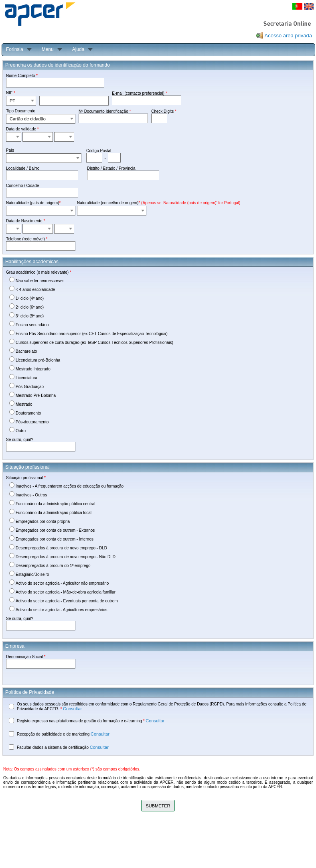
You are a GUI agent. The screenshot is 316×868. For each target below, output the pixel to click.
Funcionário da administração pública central (55, 504)
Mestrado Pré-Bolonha (36, 395)
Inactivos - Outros (31, 495)
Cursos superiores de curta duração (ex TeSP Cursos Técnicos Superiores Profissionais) (94, 343)
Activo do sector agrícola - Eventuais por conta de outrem (67, 601)
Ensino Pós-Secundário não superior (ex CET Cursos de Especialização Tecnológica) (92, 334)
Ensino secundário (32, 325)
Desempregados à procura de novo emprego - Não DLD (66, 557)
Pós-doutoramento (32, 422)
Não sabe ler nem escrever (40, 281)
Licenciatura (26, 378)
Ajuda (78, 49)
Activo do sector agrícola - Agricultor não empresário (62, 583)
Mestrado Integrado (33, 369)
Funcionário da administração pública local (54, 513)
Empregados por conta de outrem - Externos (55, 530)
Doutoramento (28, 413)
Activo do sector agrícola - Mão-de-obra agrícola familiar (66, 592)
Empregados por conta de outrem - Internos (55, 539)
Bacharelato (26, 351)
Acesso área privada (288, 36)
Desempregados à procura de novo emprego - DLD (61, 548)
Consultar (72, 709)
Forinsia (15, 49)
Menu (48, 49)
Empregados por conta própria (43, 521)
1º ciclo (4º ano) (30, 298)
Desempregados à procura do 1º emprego (53, 566)
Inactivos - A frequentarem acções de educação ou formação (70, 486)
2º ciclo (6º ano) (30, 307)
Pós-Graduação (30, 387)
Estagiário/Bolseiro (32, 574)
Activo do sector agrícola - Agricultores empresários (61, 610)
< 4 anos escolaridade (35, 290)
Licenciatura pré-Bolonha (38, 360)
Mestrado (24, 404)
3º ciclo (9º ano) (30, 316)
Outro (21, 431)
